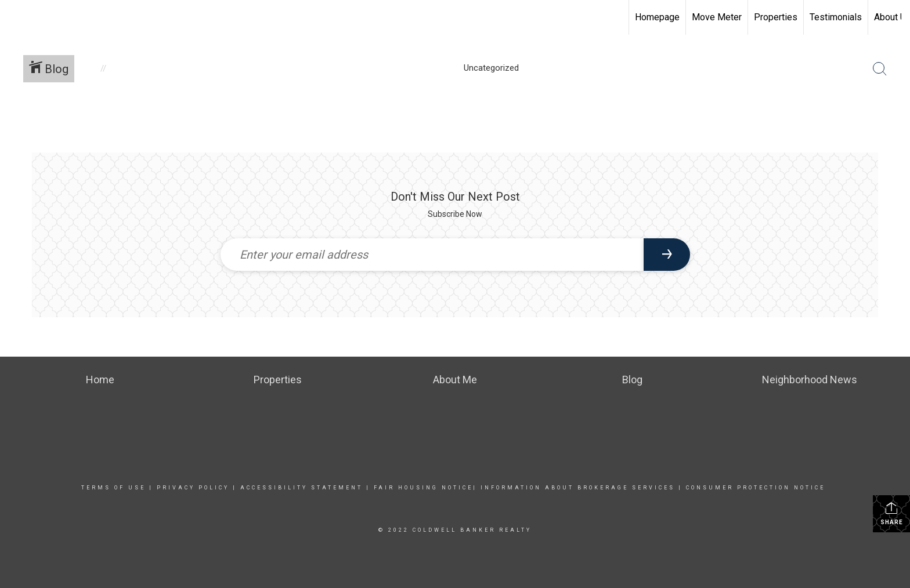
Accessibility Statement (301, 488)
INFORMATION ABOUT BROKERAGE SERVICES (578, 488)
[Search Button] (880, 69)
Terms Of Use (113, 488)
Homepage (657, 17)
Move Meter (717, 17)
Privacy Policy (193, 488)
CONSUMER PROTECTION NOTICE (756, 488)
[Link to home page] (15, 17)
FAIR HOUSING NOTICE (422, 488)
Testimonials (836, 17)
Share (892, 513)
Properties (776, 17)
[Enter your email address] (432, 255)
